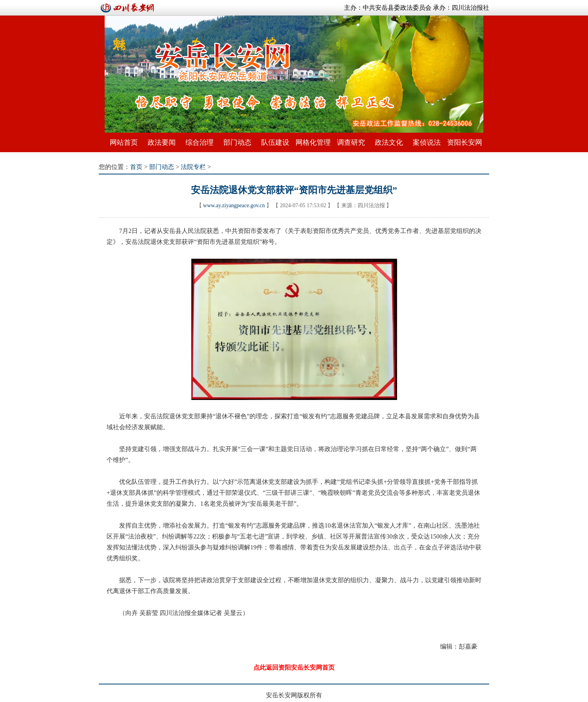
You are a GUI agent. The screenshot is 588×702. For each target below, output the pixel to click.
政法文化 (389, 142)
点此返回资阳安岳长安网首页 (294, 667)
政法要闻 (162, 142)
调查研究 (351, 142)
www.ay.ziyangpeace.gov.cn (234, 205)
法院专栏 (193, 167)
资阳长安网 (465, 142)
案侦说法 (427, 142)
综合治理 (200, 142)
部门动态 (237, 142)
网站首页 (124, 142)
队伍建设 (275, 142)
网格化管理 (313, 142)
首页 (136, 167)
